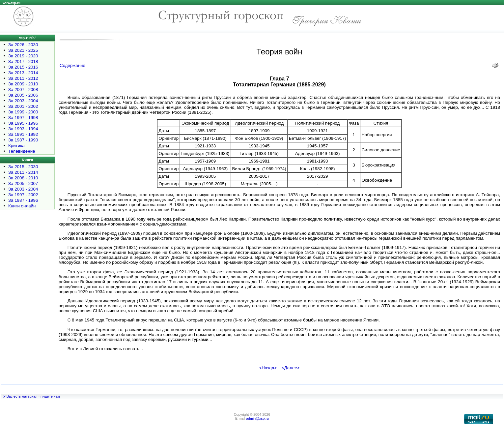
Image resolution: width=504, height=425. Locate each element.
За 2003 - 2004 (23, 101)
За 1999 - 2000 (23, 112)
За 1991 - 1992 (23, 134)
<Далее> (291, 368)
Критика (16, 146)
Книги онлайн (22, 206)
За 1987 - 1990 (23, 140)
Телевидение (22, 151)
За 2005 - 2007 (23, 183)
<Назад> (268, 368)
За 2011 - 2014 (23, 172)
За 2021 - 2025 (23, 50)
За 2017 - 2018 (23, 61)
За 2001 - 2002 (23, 106)
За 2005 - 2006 (23, 95)
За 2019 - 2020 (23, 56)
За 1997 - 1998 (23, 118)
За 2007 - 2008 (23, 90)
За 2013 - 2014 (23, 73)
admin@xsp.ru (257, 418)
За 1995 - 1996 (23, 123)
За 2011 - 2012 (23, 78)
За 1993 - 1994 (23, 129)
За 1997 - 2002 (23, 195)
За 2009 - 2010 (23, 84)
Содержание (72, 65)
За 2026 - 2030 (23, 45)
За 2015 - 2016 (23, 67)
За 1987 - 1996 (23, 200)
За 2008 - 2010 (23, 178)
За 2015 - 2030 (23, 167)
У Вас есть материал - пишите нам (32, 396)
